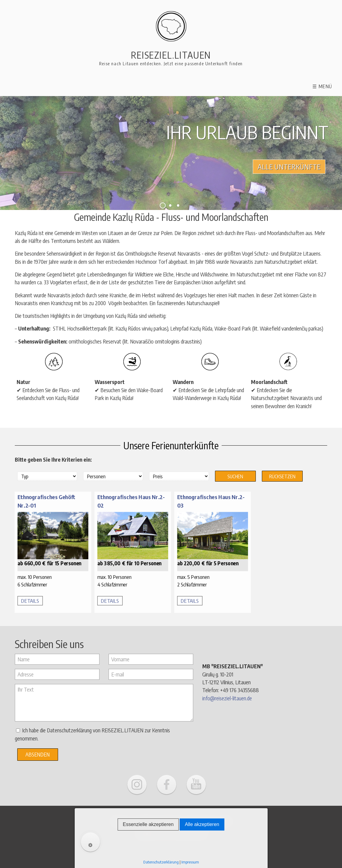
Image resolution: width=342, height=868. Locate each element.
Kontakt (145, 820)
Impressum (171, 820)
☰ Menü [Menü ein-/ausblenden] (322, 86)
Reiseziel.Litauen (171, 55)
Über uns (122, 820)
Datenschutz (202, 820)
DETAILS (30, 600)
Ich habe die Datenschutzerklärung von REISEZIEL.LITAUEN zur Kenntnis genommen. (92, 734)
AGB (226, 820)
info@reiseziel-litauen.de (227, 698)
